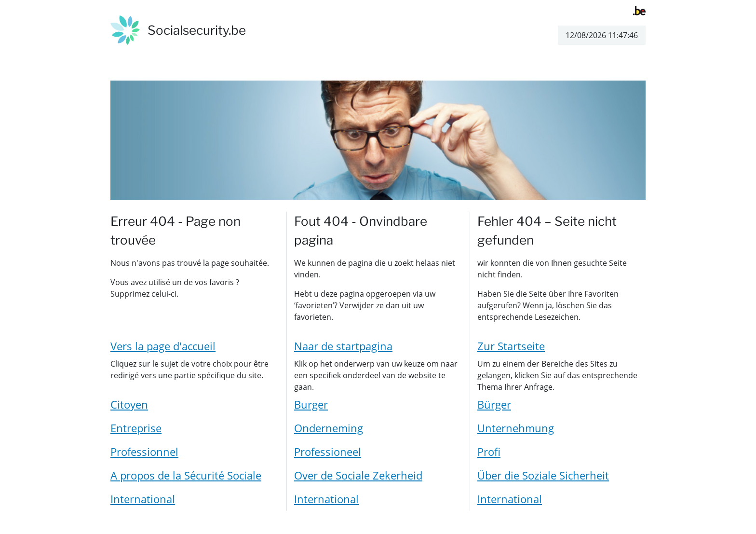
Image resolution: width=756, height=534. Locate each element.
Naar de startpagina (343, 346)
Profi (489, 452)
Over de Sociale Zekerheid (358, 475)
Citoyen (129, 404)
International (143, 499)
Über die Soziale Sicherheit (543, 475)
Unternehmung (516, 428)
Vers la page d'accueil (163, 346)
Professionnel (144, 452)
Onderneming (329, 428)
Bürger (494, 404)
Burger (311, 404)
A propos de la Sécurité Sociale (186, 475)
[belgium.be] (639, 10)
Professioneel (328, 452)
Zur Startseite (511, 346)
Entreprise (136, 428)
